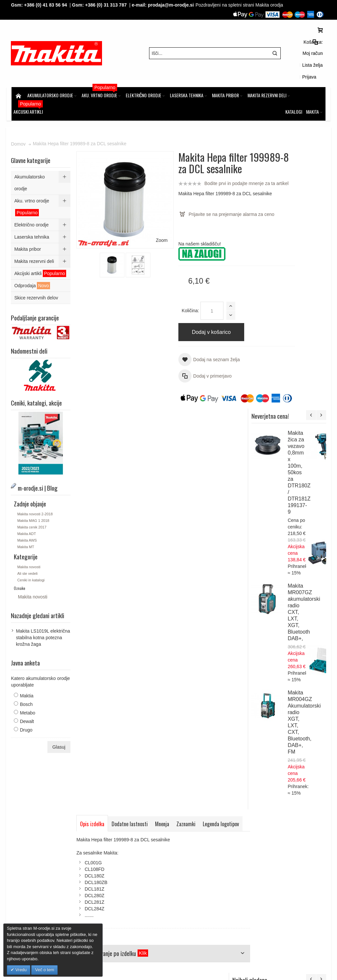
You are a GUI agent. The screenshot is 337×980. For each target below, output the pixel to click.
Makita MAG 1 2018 (34, 490)
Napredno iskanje (138, 809)
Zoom (144, 193)
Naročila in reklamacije (183, 809)
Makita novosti (29, 537)
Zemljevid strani (30, 809)
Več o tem (44, 970)
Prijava (316, 44)
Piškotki (111, 851)
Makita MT (26, 517)
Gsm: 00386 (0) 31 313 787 (277, 891)
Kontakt (111, 864)
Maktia (27, 665)
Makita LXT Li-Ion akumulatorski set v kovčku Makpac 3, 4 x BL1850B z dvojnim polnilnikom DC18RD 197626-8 (305, 752)
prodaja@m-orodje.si (171, 5)
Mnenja (163, 408)
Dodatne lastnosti (130, 408)
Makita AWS (28, 510)
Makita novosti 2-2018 (36, 484)
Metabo (28, 683)
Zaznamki (187, 408)
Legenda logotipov (99, 423)
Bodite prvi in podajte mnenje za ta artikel (204, 170)
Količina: (174, 297)
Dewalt (27, 691)
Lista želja (294, 44)
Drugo (27, 700)
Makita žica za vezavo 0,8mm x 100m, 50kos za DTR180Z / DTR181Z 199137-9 (318, 195)
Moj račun (270, 44)
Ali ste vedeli (28, 543)
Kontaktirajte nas (228, 809)
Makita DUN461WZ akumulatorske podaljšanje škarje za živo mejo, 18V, (304, 637)
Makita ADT (27, 503)
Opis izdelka (93, 408)
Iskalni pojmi (103, 809)
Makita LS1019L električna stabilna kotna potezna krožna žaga (43, 607)
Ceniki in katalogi (31, 550)
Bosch (27, 674)
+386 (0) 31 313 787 (107, 5)
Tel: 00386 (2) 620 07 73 (273, 884)
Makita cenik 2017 (32, 497)
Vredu (20, 970)
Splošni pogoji (117, 845)
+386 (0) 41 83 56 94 (46, 5)
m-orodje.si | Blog (69, 809)
